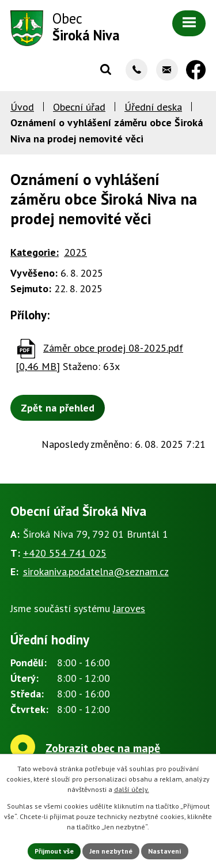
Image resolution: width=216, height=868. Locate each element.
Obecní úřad (79, 107)
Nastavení (165, 851)
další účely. (132, 789)
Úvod (22, 107)
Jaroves (129, 608)
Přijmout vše (54, 851)
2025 (75, 252)
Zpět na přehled (58, 408)
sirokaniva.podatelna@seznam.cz (96, 571)
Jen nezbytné (111, 851)
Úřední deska (153, 107)
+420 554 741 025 (65, 553)
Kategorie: (35, 252)
